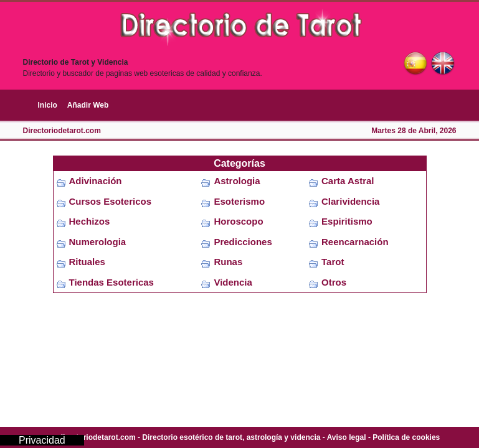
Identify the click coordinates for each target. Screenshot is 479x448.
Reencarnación (355, 242)
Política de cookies (406, 437)
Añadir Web (88, 105)
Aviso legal (347, 437)
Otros (334, 282)
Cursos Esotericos (111, 201)
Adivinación (96, 181)
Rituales (87, 262)
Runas (228, 262)
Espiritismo (347, 221)
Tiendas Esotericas (111, 282)
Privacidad (42, 440)
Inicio (48, 105)
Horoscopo (238, 221)
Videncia (233, 282)
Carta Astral (348, 181)
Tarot (333, 262)
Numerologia (98, 242)
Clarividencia (350, 201)
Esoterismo (239, 201)
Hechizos (90, 221)
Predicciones (243, 242)
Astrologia (237, 181)
